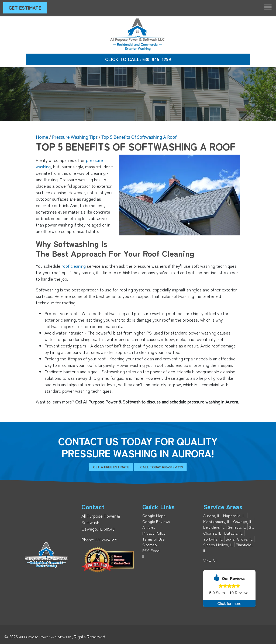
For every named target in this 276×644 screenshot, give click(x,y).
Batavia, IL (233, 533)
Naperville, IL (234, 515)
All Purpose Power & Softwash (45, 637)
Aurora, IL (212, 515)
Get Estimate (25, 8)
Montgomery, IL (217, 521)
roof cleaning (74, 266)
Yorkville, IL (213, 539)
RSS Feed (151, 550)
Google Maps (154, 515)
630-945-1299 (106, 540)
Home (42, 137)
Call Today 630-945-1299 (152, 467)
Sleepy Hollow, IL (218, 544)
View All (210, 560)
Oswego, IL (243, 521)
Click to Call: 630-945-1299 (138, 59)
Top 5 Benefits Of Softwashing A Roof (139, 137)
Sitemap (150, 544)
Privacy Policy (154, 533)
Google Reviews (156, 521)
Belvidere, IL (214, 527)
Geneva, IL (237, 527)
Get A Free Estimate (121, 467)
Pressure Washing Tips (75, 137)
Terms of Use (153, 539)
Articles (149, 527)
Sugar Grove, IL (239, 539)
